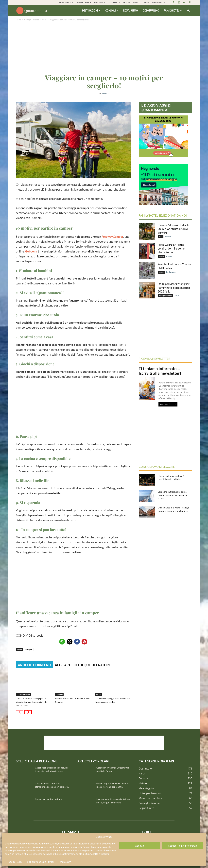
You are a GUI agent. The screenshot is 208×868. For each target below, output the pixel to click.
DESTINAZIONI (83, 2)
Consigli (112, 10)
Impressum (65, 862)
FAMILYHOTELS (66, 2)
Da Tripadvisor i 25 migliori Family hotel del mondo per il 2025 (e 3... (175, 288)
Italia (161, 237)
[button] (188, 11)
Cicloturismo (151, 10)
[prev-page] (20, 712)
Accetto (140, 846)
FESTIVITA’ (114, 2)
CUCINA (145, 2)
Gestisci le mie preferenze (182, 846)
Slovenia (59, 694)
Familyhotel (173, 10)
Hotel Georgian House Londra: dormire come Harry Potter (171, 248)
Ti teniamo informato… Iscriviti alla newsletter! (160, 371)
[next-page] (28, 712)
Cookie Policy (15, 862)
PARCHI (126, 2)
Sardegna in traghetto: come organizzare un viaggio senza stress (172, 495)
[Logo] (32, 11)
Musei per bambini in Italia (49, 799)
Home (18, 20)
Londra (161, 256)
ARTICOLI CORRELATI (34, 665)
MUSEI (136, 2)
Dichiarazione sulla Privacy (41, 862)
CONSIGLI (100, 2)
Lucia (104, 93)
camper (29, 650)
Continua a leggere (168, 404)
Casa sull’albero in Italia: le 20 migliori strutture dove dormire (173, 229)
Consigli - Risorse (32, 20)
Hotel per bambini (165, 295)
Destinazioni (91, 10)
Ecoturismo (130, 10)
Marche (99, 694)
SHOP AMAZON (159, 2)
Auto (44, 20)
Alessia (168, 237)
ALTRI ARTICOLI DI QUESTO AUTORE (83, 665)
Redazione (171, 272)
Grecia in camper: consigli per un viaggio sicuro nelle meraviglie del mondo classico (32, 702)
